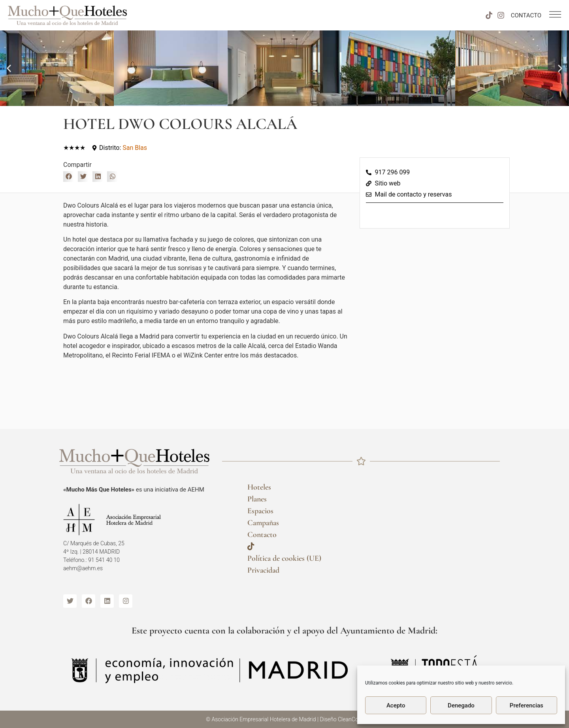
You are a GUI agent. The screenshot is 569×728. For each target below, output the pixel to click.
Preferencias (527, 705)
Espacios (260, 511)
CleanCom (350, 719)
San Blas (135, 148)
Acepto (396, 705)
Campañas (263, 523)
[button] (9, 68)
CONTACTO (526, 15)
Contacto (262, 535)
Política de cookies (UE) (284, 558)
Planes (257, 499)
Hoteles (259, 487)
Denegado (461, 705)
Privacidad (263, 570)
